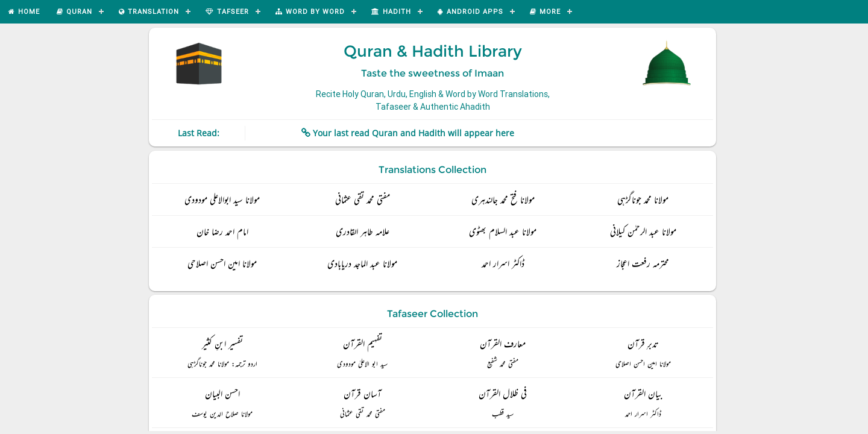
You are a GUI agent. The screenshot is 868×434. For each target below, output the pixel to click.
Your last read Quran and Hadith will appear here (414, 133)
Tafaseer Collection (432, 314)
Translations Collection (432, 170)
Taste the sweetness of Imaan (432, 73)
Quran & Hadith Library (433, 51)
